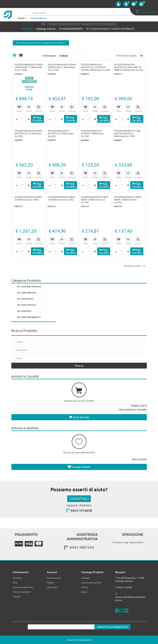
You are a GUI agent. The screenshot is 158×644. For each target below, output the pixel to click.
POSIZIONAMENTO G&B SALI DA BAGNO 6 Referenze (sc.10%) (127, 133)
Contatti (17, 596)
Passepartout (85, 640)
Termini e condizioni (22, 592)
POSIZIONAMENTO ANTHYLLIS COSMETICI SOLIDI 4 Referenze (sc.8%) (96, 67)
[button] (118, 4)
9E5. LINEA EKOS (24, 311)
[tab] (16, 55)
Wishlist (51, 583)
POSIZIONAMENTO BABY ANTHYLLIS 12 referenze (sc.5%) (29, 133)
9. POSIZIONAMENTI (71, 29)
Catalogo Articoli (46, 29)
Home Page (27, 29)
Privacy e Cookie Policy (23, 587)
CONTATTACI (79, 499)
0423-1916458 (81, 510)
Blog (15, 583)
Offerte (85, 587)
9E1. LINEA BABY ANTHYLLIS (29, 287)
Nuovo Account (54, 578)
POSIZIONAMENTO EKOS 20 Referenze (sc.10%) (28, 198)
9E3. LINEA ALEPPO (25, 299)
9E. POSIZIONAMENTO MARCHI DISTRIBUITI (110, 29)
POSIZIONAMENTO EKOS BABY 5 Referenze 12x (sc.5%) (95, 199)
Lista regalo (52, 587)
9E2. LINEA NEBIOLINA (27, 293)
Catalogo (85, 578)
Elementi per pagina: (127, 55)
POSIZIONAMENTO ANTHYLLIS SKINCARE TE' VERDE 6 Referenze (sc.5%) (129, 67)
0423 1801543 (79, 547)
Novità (84, 592)
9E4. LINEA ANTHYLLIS (27, 305)
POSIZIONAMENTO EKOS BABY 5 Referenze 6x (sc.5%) (128, 199)
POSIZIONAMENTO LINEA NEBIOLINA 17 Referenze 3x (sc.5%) (62, 67)
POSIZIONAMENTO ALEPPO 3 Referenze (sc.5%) (92, 133)
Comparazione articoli (91, 583)
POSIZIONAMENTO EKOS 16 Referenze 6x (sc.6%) (62, 198)
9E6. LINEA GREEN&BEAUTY (29, 317)
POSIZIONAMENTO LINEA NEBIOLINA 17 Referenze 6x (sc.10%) (29, 67)
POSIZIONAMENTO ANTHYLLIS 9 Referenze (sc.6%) (61, 133)
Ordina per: (50, 56)
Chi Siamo (17, 578)
